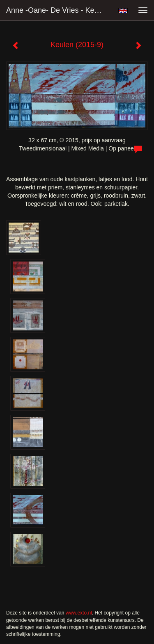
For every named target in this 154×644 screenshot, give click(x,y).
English (123, 11)
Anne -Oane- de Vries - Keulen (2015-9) (59, 10)
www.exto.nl (79, 613)
